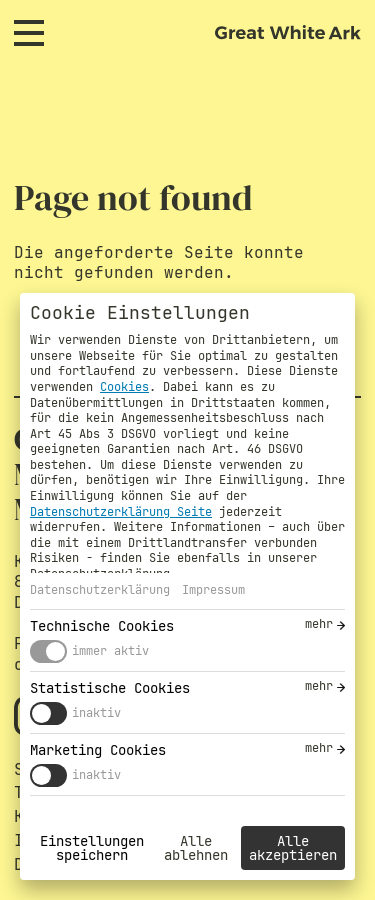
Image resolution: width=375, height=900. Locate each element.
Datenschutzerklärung (100, 590)
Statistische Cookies (110, 688)
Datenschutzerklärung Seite (121, 512)
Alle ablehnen (196, 848)
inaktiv (96, 713)
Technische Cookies (102, 626)
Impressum (213, 590)
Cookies (124, 387)
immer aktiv (110, 651)
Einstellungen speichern (92, 848)
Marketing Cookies (98, 750)
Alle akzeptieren (293, 848)
